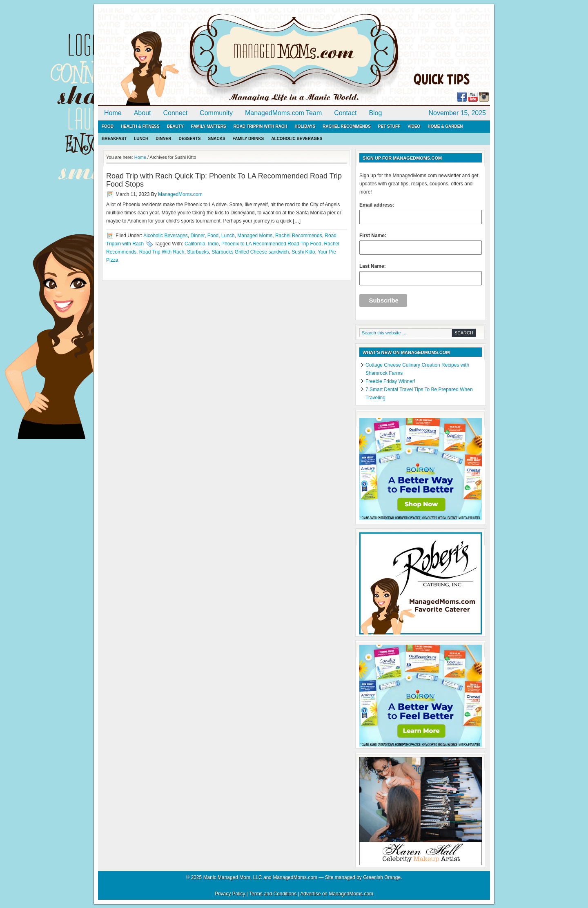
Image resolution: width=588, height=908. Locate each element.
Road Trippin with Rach (261, 126)
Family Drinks (248, 139)
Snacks (216, 139)
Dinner (163, 139)
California (195, 244)
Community (216, 113)
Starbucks (198, 252)
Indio (213, 244)
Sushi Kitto (303, 252)
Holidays (305, 126)
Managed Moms (255, 236)
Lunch (141, 139)
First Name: (421, 244)
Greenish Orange (382, 877)
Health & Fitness (140, 126)
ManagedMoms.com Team (283, 113)
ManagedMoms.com (192, 57)
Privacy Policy (230, 894)
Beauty (175, 126)
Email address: (421, 213)
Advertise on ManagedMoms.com (337, 894)
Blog (375, 113)
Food (108, 126)
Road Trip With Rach (162, 252)
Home (113, 113)
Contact (345, 113)
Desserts (189, 139)
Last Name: (421, 274)
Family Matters (209, 126)
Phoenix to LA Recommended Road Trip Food (271, 244)
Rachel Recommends (347, 126)
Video (414, 126)
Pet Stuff (389, 126)
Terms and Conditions (273, 894)
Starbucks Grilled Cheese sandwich (250, 252)
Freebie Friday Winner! (390, 381)
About (143, 113)
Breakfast (114, 139)
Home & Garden (445, 126)
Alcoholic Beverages (297, 139)
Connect (176, 113)
